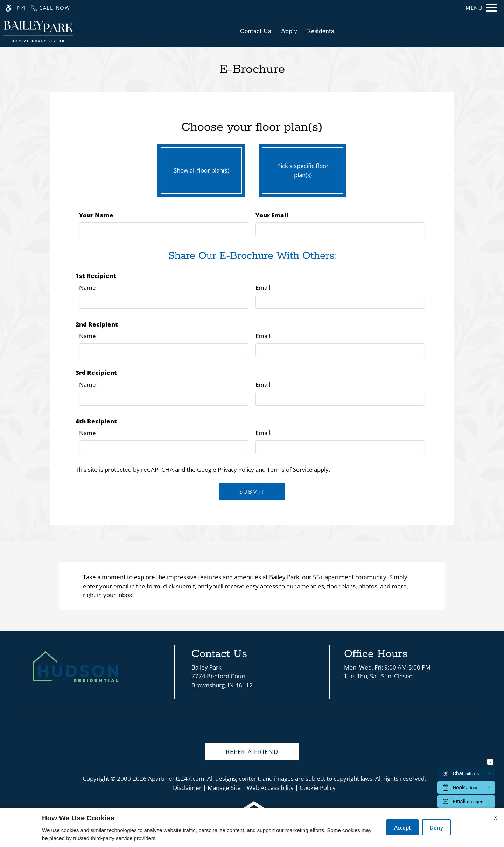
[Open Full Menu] (481, 8)
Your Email (272, 215)
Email (263, 288)
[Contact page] (21, 8)
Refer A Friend (252, 752)
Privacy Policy (236, 470)
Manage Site (224, 788)
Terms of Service (290, 470)
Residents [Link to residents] (320, 31)
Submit (252, 492)
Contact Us (255, 31)
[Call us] (50, 8)
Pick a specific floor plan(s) (303, 169)
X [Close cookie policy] (495, 818)
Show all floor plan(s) (201, 169)
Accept (402, 827)
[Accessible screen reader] (9, 8)
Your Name (96, 215)
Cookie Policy (318, 788)
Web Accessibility (270, 788)
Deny (436, 827)
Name (87, 288)
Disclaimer (187, 788)
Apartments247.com (176, 779)
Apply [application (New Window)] (289, 31)
